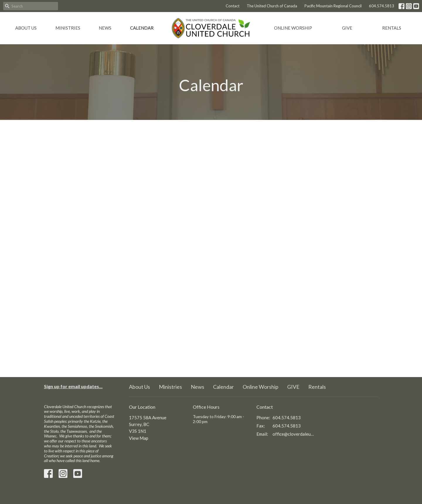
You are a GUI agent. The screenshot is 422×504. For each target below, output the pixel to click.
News (105, 28)
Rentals (392, 28)
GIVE (347, 28)
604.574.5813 (382, 6)
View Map (139, 438)
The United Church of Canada (272, 6)
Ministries (68, 28)
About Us (26, 28)
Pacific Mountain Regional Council (333, 6)
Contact (233, 6)
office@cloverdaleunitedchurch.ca (293, 434)
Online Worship (293, 28)
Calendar (142, 28)
